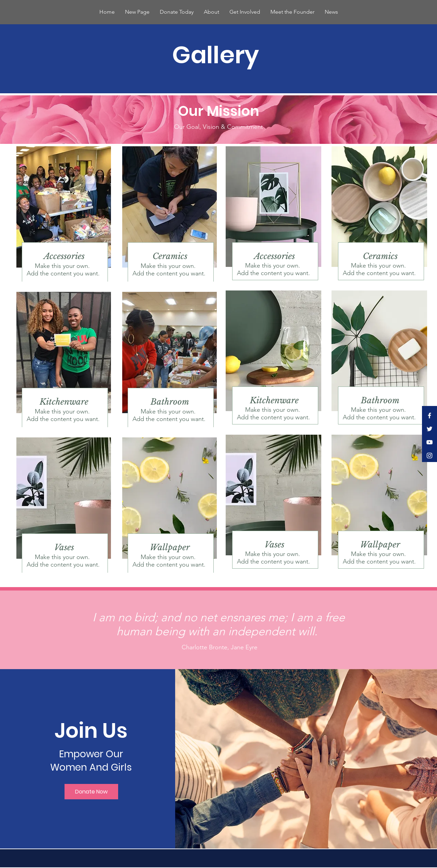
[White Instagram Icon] (429, 456)
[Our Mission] (218, 111)
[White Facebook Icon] (429, 416)
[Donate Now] (91, 792)
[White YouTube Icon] (429, 442)
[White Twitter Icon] (429, 429)
